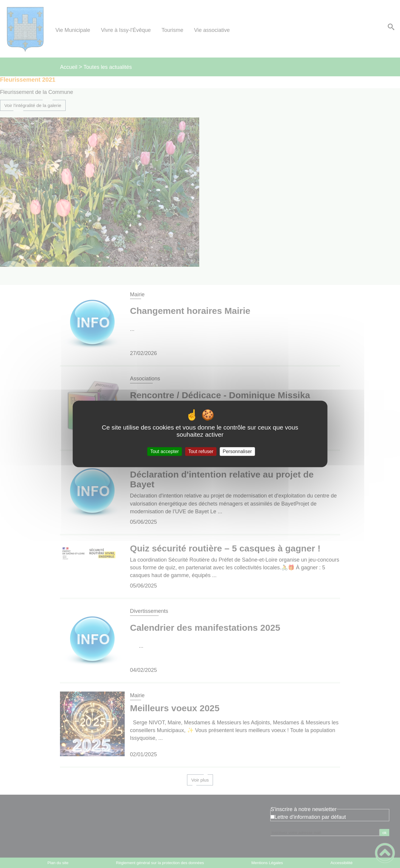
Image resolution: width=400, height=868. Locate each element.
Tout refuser (201, 451)
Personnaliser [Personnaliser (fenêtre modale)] (237, 451)
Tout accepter (165, 451)
